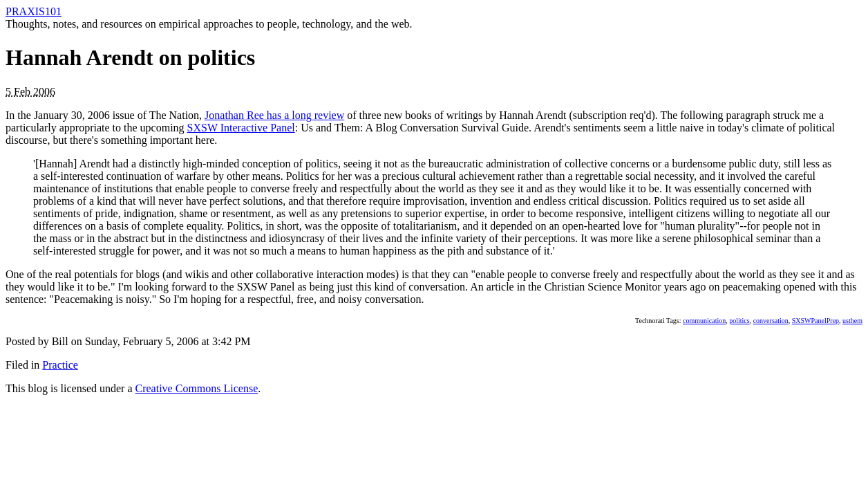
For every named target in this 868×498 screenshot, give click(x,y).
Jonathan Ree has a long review (274, 115)
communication (704, 321)
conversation (771, 321)
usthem (852, 321)
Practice (60, 365)
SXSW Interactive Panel (241, 128)
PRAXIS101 (34, 11)
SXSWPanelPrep (815, 321)
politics (739, 321)
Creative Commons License (197, 388)
